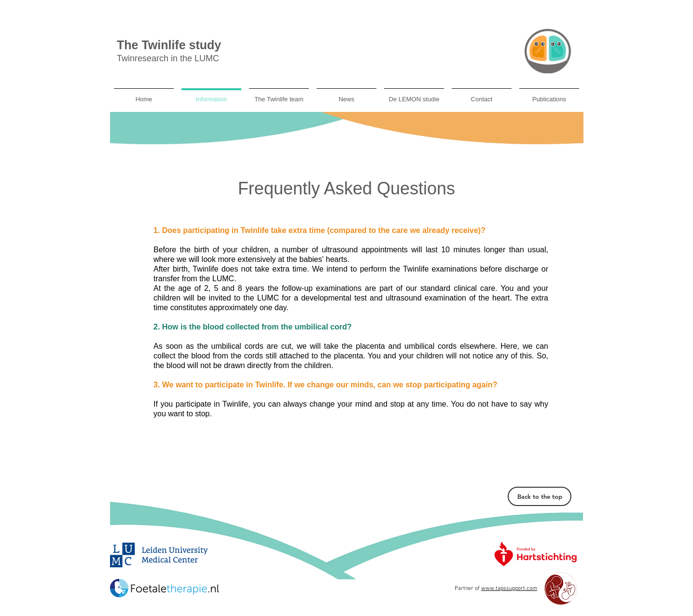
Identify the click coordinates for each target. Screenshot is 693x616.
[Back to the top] (540, 496)
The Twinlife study (169, 45)
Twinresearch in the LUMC (168, 58)
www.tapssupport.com (509, 589)
